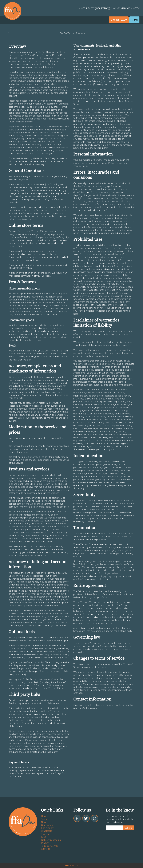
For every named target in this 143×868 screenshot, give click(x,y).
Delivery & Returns (51, 840)
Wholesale (47, 831)
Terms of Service (50, 846)
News (44, 822)
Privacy (45, 843)
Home (44, 816)
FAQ (43, 837)
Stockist (45, 834)
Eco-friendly (47, 828)
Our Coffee (47, 825)
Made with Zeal (72, 865)
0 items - (119, 20)
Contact (45, 849)
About (44, 819)
